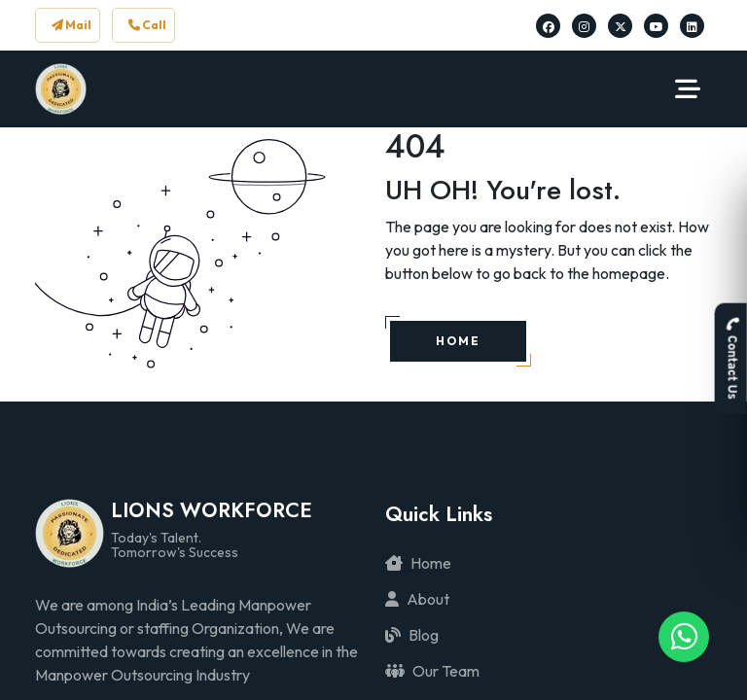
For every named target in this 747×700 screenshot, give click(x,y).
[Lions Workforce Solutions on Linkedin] (692, 26)
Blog (412, 635)
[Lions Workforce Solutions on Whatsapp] (684, 637)
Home (418, 563)
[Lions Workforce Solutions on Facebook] (549, 26)
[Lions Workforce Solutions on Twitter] (621, 26)
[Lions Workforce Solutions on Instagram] (584, 26)
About (417, 599)
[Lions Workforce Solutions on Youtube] (657, 26)
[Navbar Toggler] (688, 89)
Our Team (432, 671)
